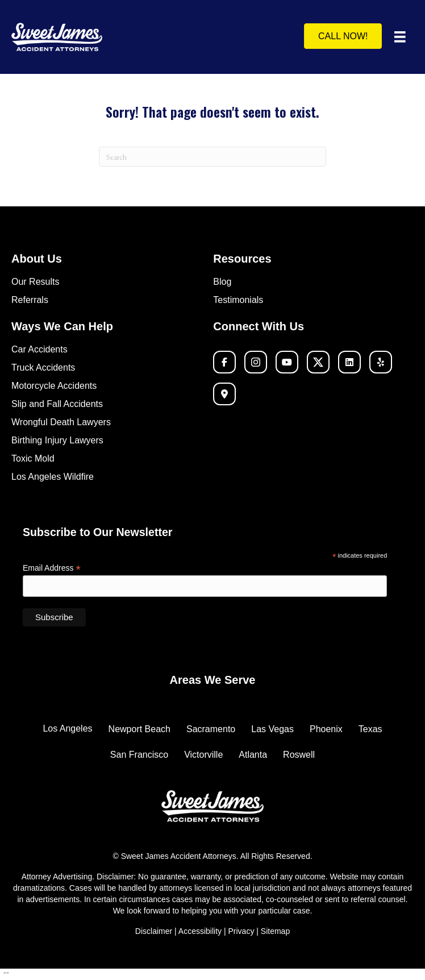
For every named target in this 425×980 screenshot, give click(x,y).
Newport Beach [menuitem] (139, 729)
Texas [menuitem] (370, 729)
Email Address (52, 568)
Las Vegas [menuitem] (272, 729)
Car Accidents (39, 349)
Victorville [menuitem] (203, 755)
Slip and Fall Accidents (57, 404)
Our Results (35, 282)
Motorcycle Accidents (54, 386)
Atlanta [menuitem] (253, 755)
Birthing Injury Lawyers (57, 440)
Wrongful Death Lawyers (61, 422)
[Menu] (400, 37)
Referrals (30, 300)
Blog (222, 282)
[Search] (213, 157)
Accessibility (201, 931)
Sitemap (275, 931)
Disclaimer (154, 931)
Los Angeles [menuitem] (67, 728)
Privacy (241, 931)
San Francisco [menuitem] (139, 755)
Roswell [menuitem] (299, 755)
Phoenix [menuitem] (326, 729)
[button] (224, 362)
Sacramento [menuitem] (211, 729)
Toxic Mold (33, 458)
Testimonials (238, 300)
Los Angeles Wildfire (53, 477)
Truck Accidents (43, 367)
